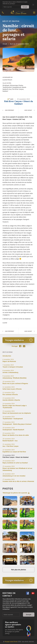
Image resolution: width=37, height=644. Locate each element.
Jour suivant (28, 110)
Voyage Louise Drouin (11, 642)
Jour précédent (10, 110)
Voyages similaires (14, 340)
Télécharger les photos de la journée (16, 493)
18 (8, 99)
